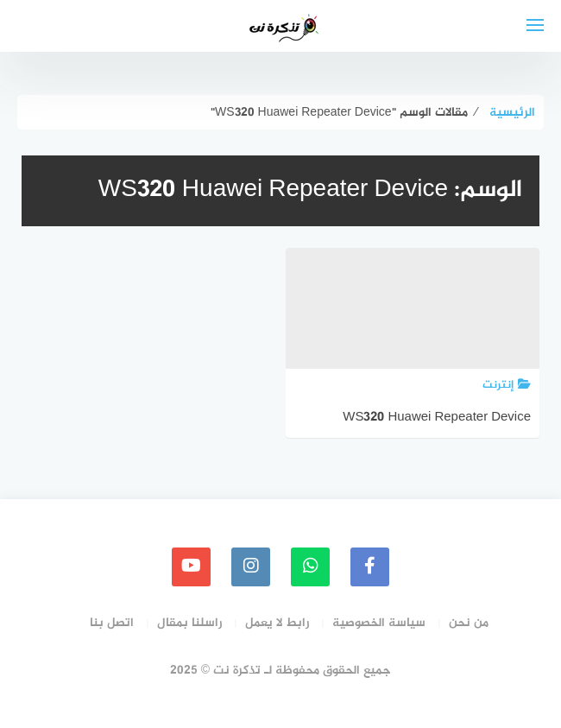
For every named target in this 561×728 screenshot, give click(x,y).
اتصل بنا (112, 623)
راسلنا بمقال (189, 623)
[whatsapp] (310, 567)
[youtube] (191, 567)
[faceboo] (370, 567)
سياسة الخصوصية (379, 623)
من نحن (469, 623)
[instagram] (251, 567)
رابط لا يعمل (277, 623)
